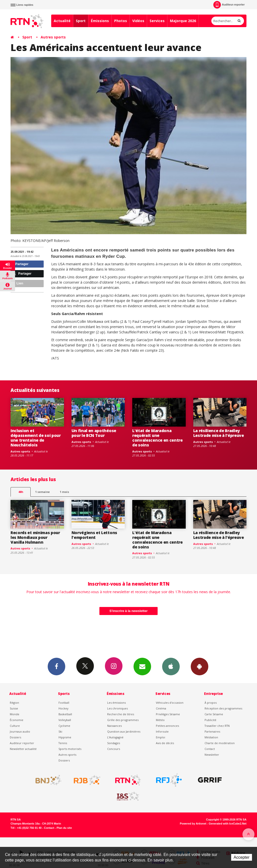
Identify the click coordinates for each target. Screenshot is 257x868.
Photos (121, 21)
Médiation (211, 737)
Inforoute (162, 731)
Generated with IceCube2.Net (228, 824)
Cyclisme (64, 726)
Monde (15, 714)
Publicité (210, 720)
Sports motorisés (70, 749)
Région (14, 703)
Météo (160, 720)
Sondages (114, 743)
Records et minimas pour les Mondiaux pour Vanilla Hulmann (35, 537)
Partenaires (212, 731)
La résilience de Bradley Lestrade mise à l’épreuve (219, 433)
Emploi (160, 737)
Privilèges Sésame (168, 714)
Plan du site (64, 828)
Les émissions (116, 703)
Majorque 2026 (183, 21)
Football (64, 703)
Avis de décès (165, 743)
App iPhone (171, 666)
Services (157, 21)
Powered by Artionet (193, 824)
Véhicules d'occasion (170, 703)
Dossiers (15, 737)
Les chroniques (117, 708)
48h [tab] (21, 492)
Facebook (56, 666)
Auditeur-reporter (229, 5)
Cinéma (161, 708)
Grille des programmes (123, 720)
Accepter (242, 857)
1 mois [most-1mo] (64, 492)
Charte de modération (220, 743)
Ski (60, 731)
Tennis (63, 743)
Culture (15, 726)
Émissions (100, 21)
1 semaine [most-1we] (42, 492)
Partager (20, 264)
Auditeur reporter (22, 743)
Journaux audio (20, 731)
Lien (18, 283)
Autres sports (53, 37)
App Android (200, 666)
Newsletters (142, 666)
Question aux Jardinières (124, 731)
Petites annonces (167, 726)
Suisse (14, 708)
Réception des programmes (223, 708)
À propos (211, 703)
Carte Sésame (214, 714)
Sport (81, 21)
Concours (114, 749)
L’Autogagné (115, 737)
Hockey (63, 708)
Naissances (114, 726)
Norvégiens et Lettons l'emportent (94, 535)
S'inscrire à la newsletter (128, 611)
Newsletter (212, 755)
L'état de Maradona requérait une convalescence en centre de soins (157, 438)
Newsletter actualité (23, 749)
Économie (17, 720)
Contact (210, 749)
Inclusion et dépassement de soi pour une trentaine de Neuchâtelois (36, 438)
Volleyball (65, 720)
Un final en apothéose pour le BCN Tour (94, 433)
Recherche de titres (121, 714)
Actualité (62, 21)
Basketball (65, 714)
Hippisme (65, 737)
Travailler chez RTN (217, 726)
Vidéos (138, 21)
